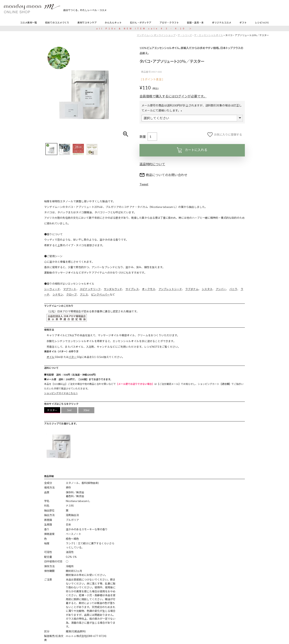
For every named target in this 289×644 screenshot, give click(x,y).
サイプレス (132, 289)
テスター (52, 410)
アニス (84, 294)
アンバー (221, 289)
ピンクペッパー (100, 294)
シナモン (58, 294)
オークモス (149, 289)
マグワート (70, 289)
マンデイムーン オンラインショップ (156, 35)
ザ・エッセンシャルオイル (209, 35)
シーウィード (52, 289)
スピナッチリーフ (90, 289)
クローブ (71, 294)
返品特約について (152, 164)
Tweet (144, 184)
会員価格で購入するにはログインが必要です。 (173, 96)
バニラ (233, 289)
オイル (51, 357)
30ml (86, 410)
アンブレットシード (170, 289)
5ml (69, 410)
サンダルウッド (113, 289)
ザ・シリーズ (185, 35)
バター (73, 357)
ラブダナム (192, 289)
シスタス (207, 289)
